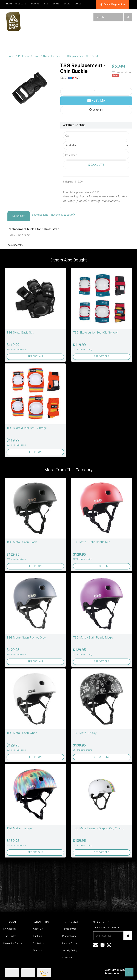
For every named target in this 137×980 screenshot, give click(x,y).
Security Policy (70, 950)
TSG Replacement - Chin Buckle (82, 56)
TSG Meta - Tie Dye (19, 828)
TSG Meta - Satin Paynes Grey (26, 638)
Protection (24, 56)
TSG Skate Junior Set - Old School (95, 333)
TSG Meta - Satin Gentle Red (92, 542)
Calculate (96, 165)
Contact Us (39, 943)
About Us (38, 929)
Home (9, 4)
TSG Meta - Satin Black (22, 542)
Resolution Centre (13, 943)
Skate (57, 4)
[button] (129, 972)
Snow (68, 4)
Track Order (10, 936)
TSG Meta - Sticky (85, 733)
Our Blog (37, 936)
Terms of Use (69, 929)
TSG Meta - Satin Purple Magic (93, 638)
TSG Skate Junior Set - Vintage (27, 428)
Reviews (63, 215)
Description (19, 216)
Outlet (80, 4)
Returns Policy (70, 943)
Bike (47, 4)
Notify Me (96, 101)
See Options (35, 357)
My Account (9, 929)
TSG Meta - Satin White (22, 733)
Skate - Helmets (52, 56)
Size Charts (68, 958)
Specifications (40, 215)
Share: (70, 78)
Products (21, 4)
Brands (36, 4)
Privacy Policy (69, 936)
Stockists (38, 950)
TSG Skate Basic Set (20, 333)
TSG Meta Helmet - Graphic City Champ (99, 828)
